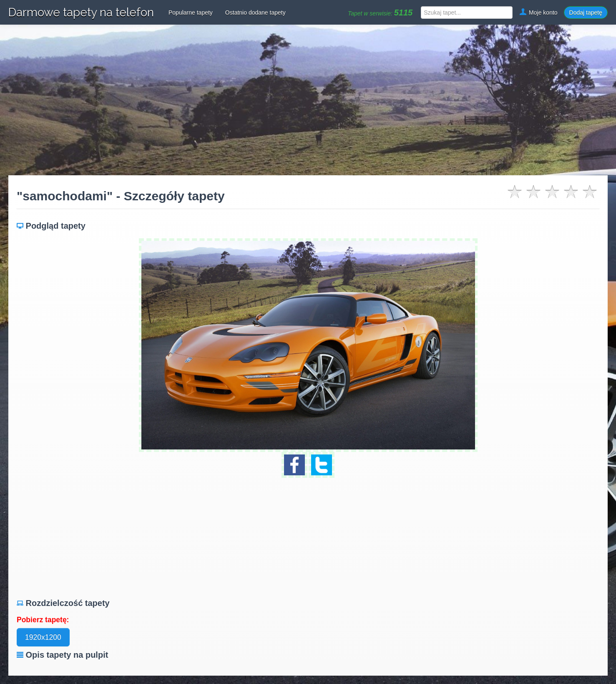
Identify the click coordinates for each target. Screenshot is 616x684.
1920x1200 (43, 637)
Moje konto (538, 13)
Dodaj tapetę (586, 13)
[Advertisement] (308, 100)
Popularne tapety (191, 13)
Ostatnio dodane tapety (255, 13)
